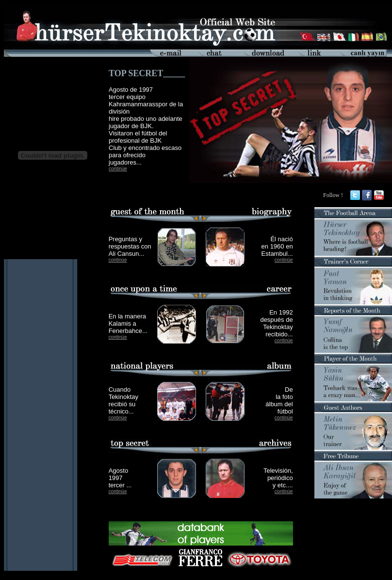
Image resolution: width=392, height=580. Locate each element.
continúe (118, 169)
